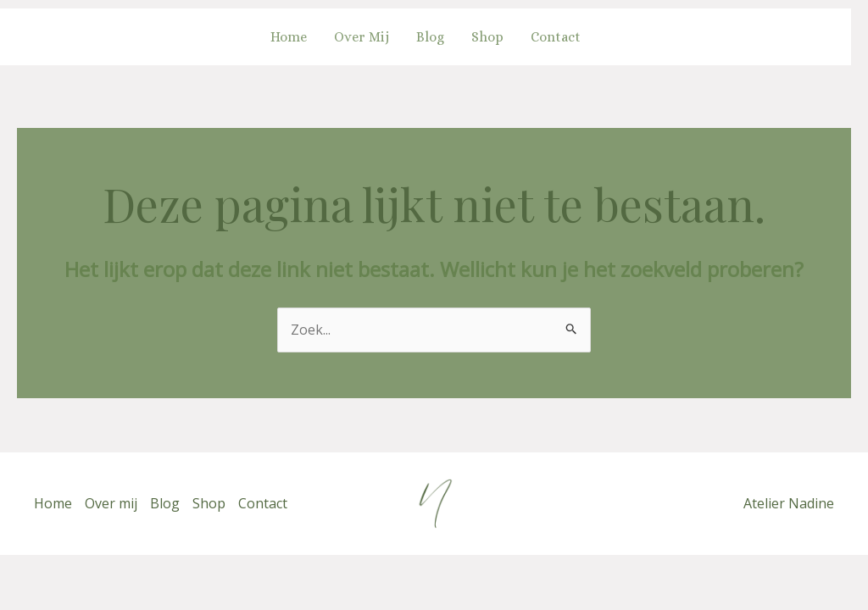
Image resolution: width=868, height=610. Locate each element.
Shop (487, 37)
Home (289, 37)
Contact (556, 37)
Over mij (362, 37)
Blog (430, 37)
